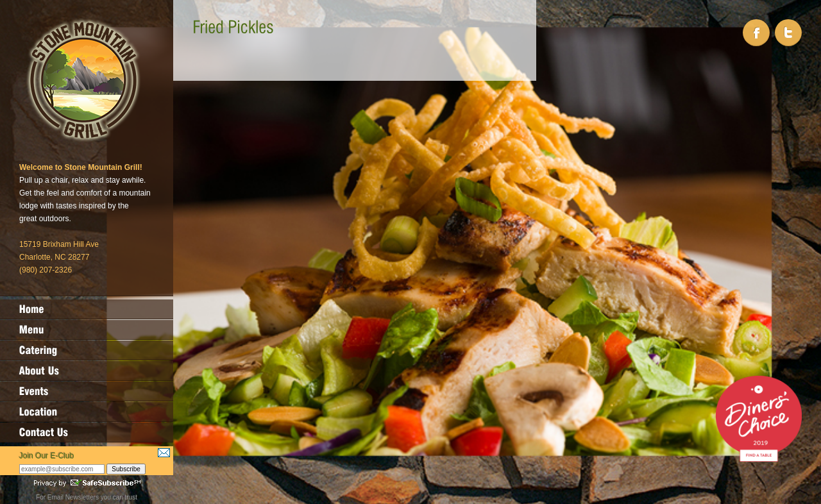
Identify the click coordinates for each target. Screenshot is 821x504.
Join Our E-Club (47, 456)
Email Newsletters (73, 497)
